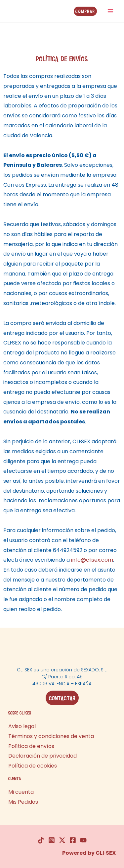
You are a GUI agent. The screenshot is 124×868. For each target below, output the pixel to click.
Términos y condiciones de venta (51, 736)
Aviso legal (22, 726)
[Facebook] (73, 840)
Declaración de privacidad (42, 756)
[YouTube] (83, 840)
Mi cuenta (21, 792)
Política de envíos (31, 746)
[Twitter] (62, 840)
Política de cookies (33, 766)
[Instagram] (52, 840)
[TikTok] (41, 840)
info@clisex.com (92, 560)
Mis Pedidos (23, 802)
